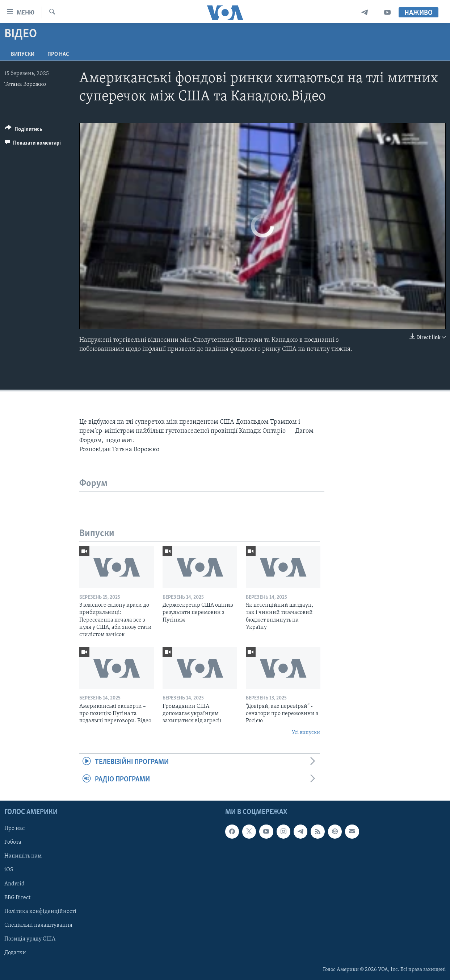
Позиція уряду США (30, 939)
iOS (9, 870)
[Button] (24, 130)
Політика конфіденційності (40, 912)
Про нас (58, 54)
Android (14, 884)
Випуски (23, 54)
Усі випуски (306, 733)
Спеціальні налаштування (38, 925)
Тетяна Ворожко (25, 84)
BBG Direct (17, 898)
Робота (13, 842)
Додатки (15, 953)
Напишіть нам (23, 856)
